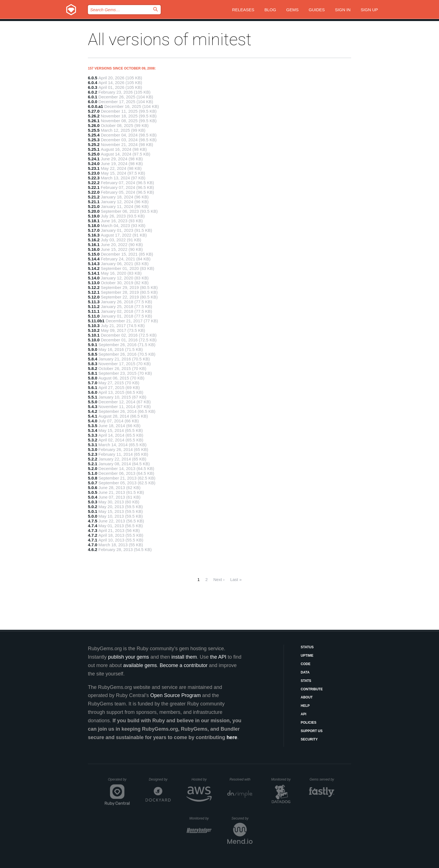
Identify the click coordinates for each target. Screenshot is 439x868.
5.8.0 (93, 378)
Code (306, 664)
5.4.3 (93, 407)
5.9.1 (93, 345)
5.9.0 (93, 349)
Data (305, 672)
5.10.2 (94, 330)
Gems (292, 10)
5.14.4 (94, 259)
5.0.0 (93, 516)
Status (307, 647)
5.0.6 (93, 488)
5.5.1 (93, 397)
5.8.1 (93, 373)
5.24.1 (94, 159)
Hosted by (202, 779)
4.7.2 (93, 535)
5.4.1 (93, 416)
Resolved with (241, 779)
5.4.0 (93, 421)
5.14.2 (94, 268)
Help (305, 706)
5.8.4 (93, 359)
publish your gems (129, 657)
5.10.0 (94, 340)
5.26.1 (94, 121)
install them (184, 657)
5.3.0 (93, 449)
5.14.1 (94, 273)
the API (218, 657)
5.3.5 (93, 426)
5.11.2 (94, 306)
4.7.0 (93, 545)
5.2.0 (93, 468)
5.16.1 (94, 245)
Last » (236, 579)
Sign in (343, 10)
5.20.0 (94, 211)
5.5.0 (93, 402)
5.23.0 (94, 173)
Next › (219, 579)
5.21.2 (94, 197)
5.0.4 (93, 497)
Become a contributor (184, 665)
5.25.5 (94, 130)
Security (309, 739)
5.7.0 (93, 383)
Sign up (369, 10)
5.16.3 (94, 235)
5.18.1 (94, 221)
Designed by (160, 779)
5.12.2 (94, 287)
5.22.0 (94, 192)
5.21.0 (94, 206)
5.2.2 (93, 459)
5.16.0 (94, 249)
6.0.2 (93, 92)
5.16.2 (94, 240)
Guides (317, 10)
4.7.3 (93, 530)
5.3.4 (93, 430)
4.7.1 (93, 540)
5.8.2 (93, 368)
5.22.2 (94, 183)
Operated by (119, 781)
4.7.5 (93, 521)
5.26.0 (94, 125)
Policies (309, 723)
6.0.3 (93, 87)
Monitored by (282, 779)
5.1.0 (93, 473)
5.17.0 (94, 230)
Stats (306, 681)
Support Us (312, 731)
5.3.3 (93, 435)
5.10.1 (94, 335)
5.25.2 (94, 144)
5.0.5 (93, 492)
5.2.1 (93, 464)
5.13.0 (94, 283)
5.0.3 (93, 502)
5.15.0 (94, 254)
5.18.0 (94, 225)
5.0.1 (93, 511)
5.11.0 (94, 316)
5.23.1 (94, 168)
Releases (243, 10)
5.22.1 (94, 187)
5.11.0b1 (96, 321)
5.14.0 (94, 278)
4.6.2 (93, 549)
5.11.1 (94, 311)
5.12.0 (94, 297)
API (303, 714)
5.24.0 (94, 164)
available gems (140, 665)
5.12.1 (94, 292)
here (232, 737)
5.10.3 (94, 326)
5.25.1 (94, 149)
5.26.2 (94, 116)
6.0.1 (93, 97)
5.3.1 (93, 445)
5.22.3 (94, 178)
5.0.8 (93, 478)
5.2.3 (93, 454)
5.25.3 (94, 140)
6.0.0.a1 (95, 106)
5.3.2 (93, 440)
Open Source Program (176, 695)
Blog (270, 10)
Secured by (242, 818)
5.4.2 (93, 411)
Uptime (307, 656)
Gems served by (322, 779)
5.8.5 (93, 354)
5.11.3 (94, 302)
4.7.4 (93, 526)
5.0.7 (93, 483)
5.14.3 (94, 264)
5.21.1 (94, 202)
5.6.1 (93, 387)
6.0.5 (93, 78)
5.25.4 (94, 135)
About (307, 697)
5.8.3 (93, 364)
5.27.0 (94, 111)
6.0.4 (93, 83)
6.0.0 (93, 102)
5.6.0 (93, 392)
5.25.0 (94, 154)
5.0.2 (93, 507)
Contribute (312, 689)
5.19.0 (94, 216)
